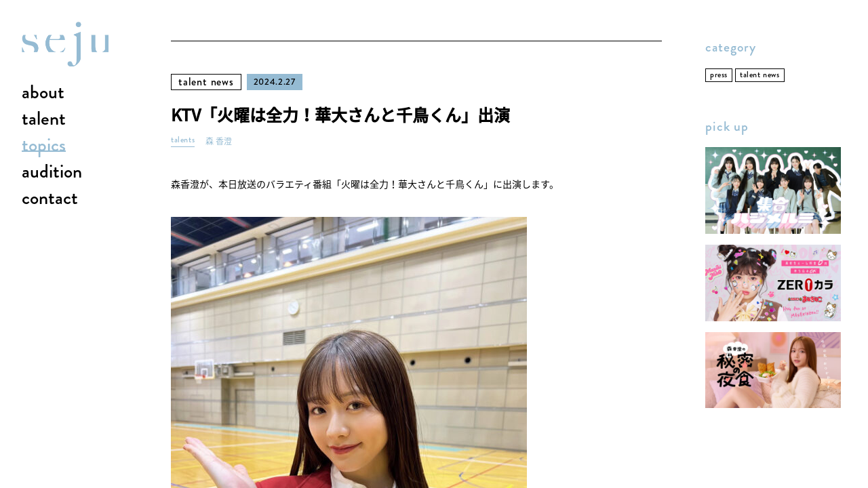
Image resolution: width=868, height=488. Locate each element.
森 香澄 (219, 141)
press (719, 75)
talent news (206, 82)
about (43, 93)
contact (50, 199)
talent (44, 119)
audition (52, 172)
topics (44, 146)
